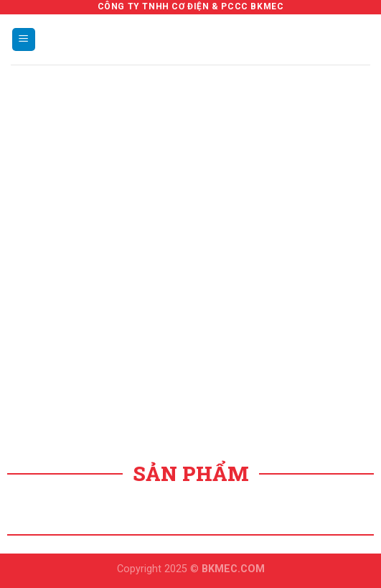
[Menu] (24, 40)
